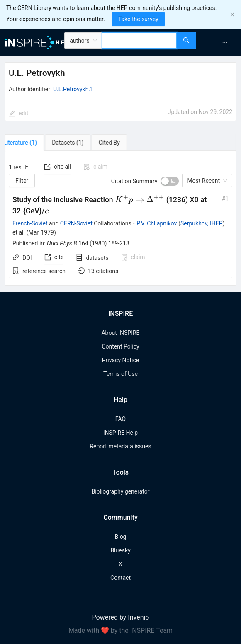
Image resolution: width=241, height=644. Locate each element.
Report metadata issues (120, 446)
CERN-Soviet (76, 223)
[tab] (29, 143)
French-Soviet (30, 223)
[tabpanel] (120, 218)
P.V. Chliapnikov (157, 223)
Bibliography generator (120, 491)
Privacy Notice (120, 360)
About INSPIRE (120, 333)
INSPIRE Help (120, 433)
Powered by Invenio (121, 617)
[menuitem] (225, 42)
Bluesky (120, 550)
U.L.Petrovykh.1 (73, 89)
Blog (121, 537)
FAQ (120, 419)
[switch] (170, 181)
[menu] (220, 42)
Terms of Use (120, 374)
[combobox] (139, 41)
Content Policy (120, 346)
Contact (120, 578)
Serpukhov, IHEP (202, 223)
